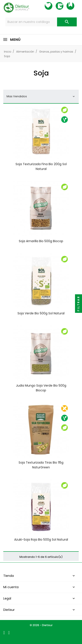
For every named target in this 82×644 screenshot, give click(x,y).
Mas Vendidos (41, 96)
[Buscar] (41, 22)
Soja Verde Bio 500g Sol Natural (41, 313)
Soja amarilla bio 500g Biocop (41, 241)
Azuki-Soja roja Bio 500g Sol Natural (41, 540)
